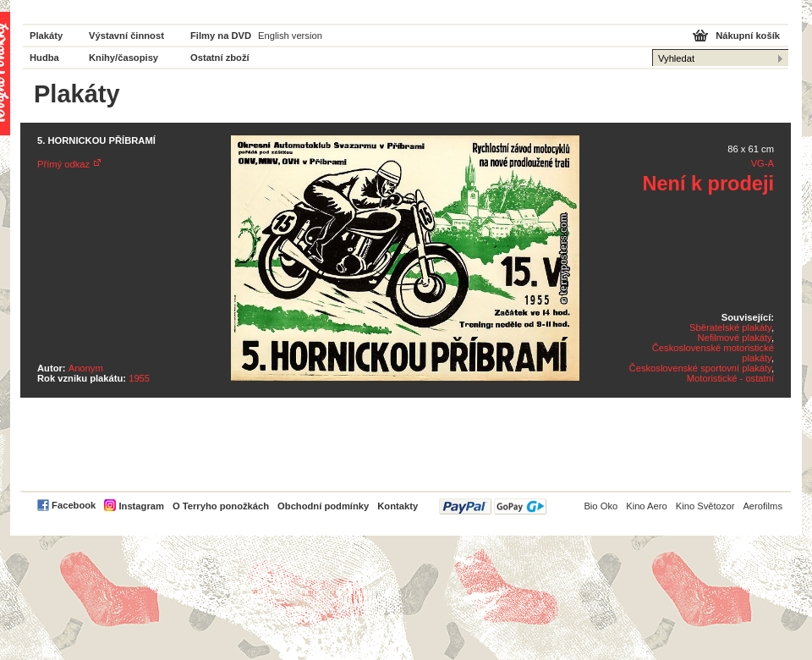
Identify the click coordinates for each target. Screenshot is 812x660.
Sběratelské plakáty (730, 327)
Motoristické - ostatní (730, 378)
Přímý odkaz (63, 164)
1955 (139, 378)
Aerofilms (763, 506)
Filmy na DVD (221, 36)
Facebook (74, 505)
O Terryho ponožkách (221, 506)
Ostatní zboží (220, 58)
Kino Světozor (705, 506)
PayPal (493, 506)
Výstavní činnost (126, 36)
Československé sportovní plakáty (700, 368)
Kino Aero (647, 506)
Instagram (141, 506)
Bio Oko (601, 506)
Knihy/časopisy (123, 58)
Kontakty (398, 506)
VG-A (763, 163)
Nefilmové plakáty (734, 338)
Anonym (86, 368)
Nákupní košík (748, 36)
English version (290, 36)
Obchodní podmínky (323, 506)
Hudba (44, 58)
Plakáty (46, 36)
